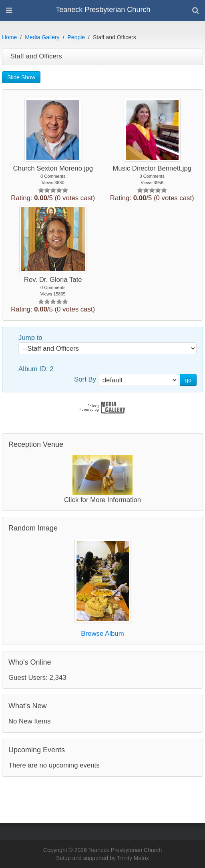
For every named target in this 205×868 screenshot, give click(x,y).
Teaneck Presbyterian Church (103, 10)
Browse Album (102, 634)
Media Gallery (42, 37)
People (76, 37)
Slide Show (21, 77)
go (188, 380)
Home (9, 37)
